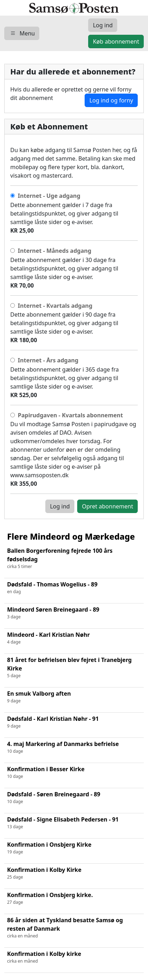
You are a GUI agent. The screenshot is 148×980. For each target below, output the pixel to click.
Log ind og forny (111, 100)
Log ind (60, 506)
